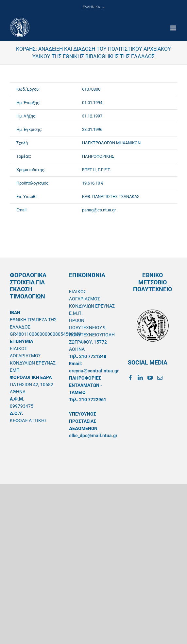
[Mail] (160, 378)
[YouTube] (150, 378)
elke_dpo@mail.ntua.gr (93, 436)
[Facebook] (130, 378)
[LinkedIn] (140, 378)
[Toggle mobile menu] (174, 28)
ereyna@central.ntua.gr (94, 371)
